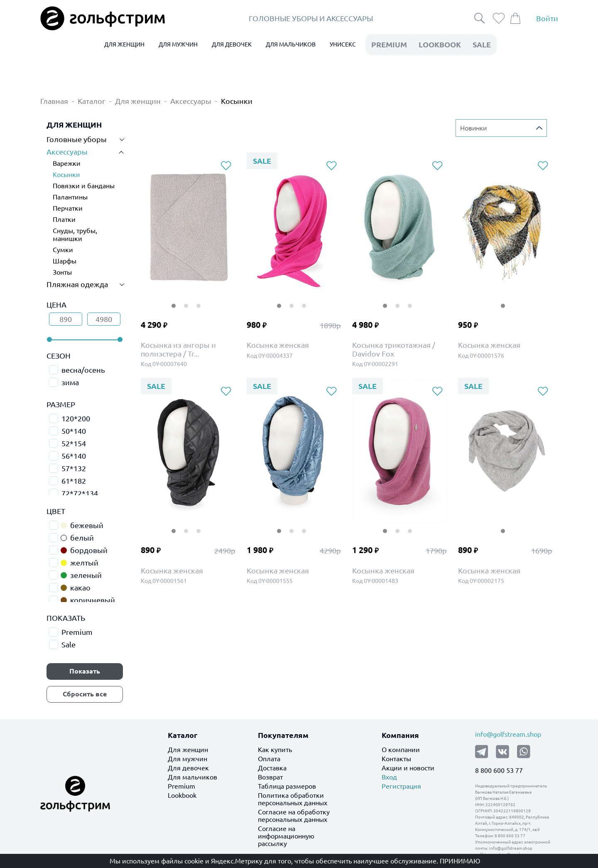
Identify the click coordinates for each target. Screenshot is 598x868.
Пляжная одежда (77, 284)
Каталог (92, 101)
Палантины (70, 197)
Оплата (269, 759)
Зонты (62, 272)
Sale (482, 44)
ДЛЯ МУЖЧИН (178, 44)
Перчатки (68, 208)
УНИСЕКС (343, 44)
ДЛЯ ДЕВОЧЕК (232, 44)
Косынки (237, 101)
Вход (389, 777)
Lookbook (182, 795)
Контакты (396, 759)
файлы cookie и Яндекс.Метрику (212, 861)
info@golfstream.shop (508, 734)
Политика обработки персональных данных (293, 799)
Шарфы (65, 261)
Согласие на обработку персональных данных (294, 816)
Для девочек (188, 768)
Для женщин (138, 101)
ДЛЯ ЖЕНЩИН (124, 44)
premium (389, 44)
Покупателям (283, 735)
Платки (64, 219)
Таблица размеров (287, 786)
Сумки (63, 250)
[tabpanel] (188, 226)
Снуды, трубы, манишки (75, 235)
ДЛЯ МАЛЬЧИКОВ (291, 44)
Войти (547, 18)
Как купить (275, 750)
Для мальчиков (192, 777)
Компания (400, 735)
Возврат (270, 777)
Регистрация (401, 786)
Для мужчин (187, 759)
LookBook (440, 44)
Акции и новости (408, 768)
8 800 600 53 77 (499, 770)
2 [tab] (186, 301)
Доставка (272, 768)
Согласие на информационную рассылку (286, 836)
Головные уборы (77, 139)
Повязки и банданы (84, 186)
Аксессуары (191, 101)
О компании (401, 750)
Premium (181, 786)
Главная (54, 101)
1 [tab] (174, 301)
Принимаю (460, 861)
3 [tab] (199, 301)
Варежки (67, 163)
